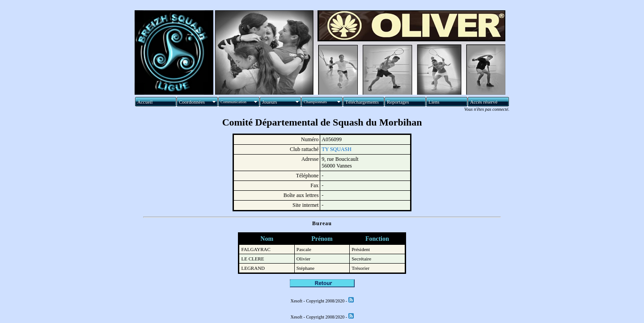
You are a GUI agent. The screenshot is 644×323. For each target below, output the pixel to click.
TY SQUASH (337, 149)
